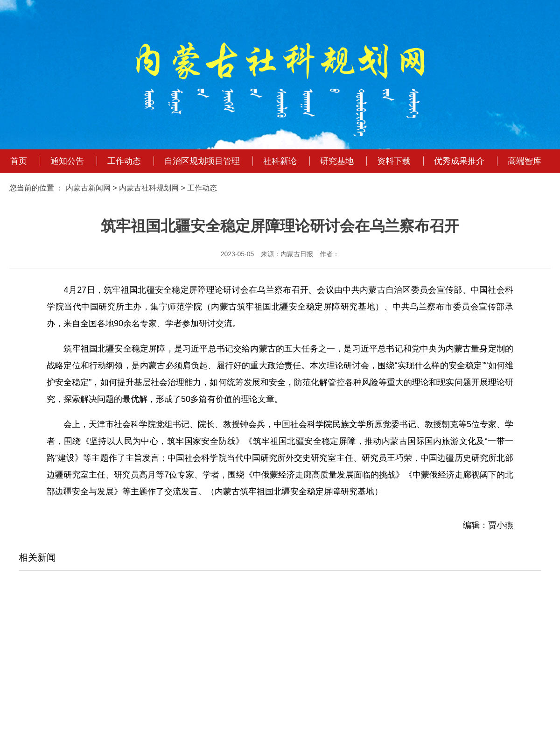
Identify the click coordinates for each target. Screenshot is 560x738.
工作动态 (124, 161)
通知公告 (67, 161)
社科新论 (280, 161)
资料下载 (394, 161)
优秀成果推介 (459, 161)
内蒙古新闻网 (88, 188)
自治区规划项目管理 (202, 161)
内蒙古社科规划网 (149, 188)
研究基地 (337, 161)
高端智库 (525, 161)
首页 (19, 161)
